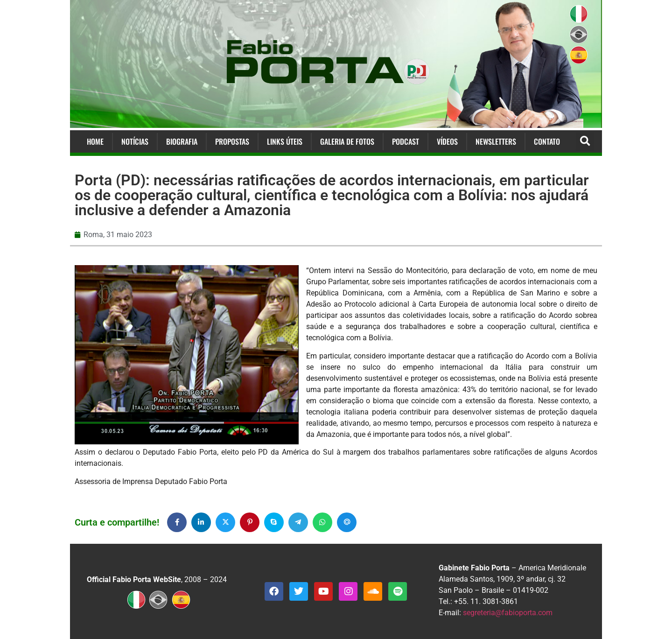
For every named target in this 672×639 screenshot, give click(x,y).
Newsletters (496, 141)
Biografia (182, 141)
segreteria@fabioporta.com (508, 613)
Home (95, 141)
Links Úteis (285, 141)
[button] (585, 142)
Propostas (232, 141)
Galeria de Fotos (347, 141)
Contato (547, 141)
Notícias (135, 141)
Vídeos (447, 141)
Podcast (406, 141)
